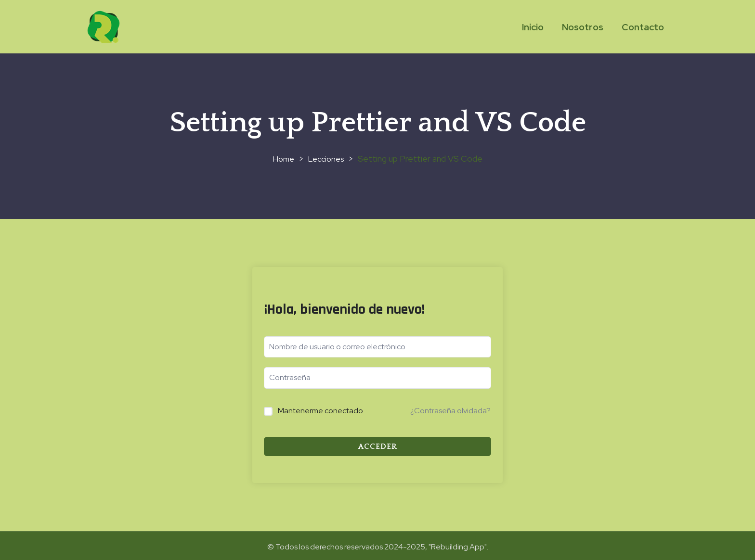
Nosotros (583, 27)
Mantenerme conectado (320, 411)
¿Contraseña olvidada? (450, 411)
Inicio (533, 27)
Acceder (378, 446)
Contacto (643, 27)
